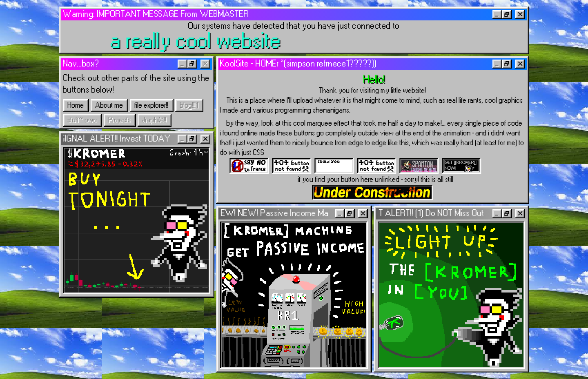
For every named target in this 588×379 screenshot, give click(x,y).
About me (109, 106)
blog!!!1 (189, 106)
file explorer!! (152, 106)
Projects (120, 120)
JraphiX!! (155, 120)
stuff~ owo (82, 120)
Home (76, 106)
